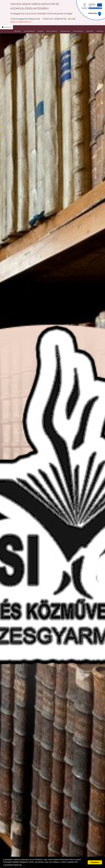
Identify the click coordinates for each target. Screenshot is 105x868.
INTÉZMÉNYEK (65, 31)
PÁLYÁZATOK (78, 31)
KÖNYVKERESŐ (29, 31)
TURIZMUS (100, 31)
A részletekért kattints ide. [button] (13, 865)
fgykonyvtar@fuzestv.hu (21, 22)
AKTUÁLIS (17, 31)
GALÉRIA (41, 31)
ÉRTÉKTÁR (90, 31)
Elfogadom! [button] (95, 862)
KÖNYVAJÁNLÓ (52, 31)
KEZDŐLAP (6, 27)
